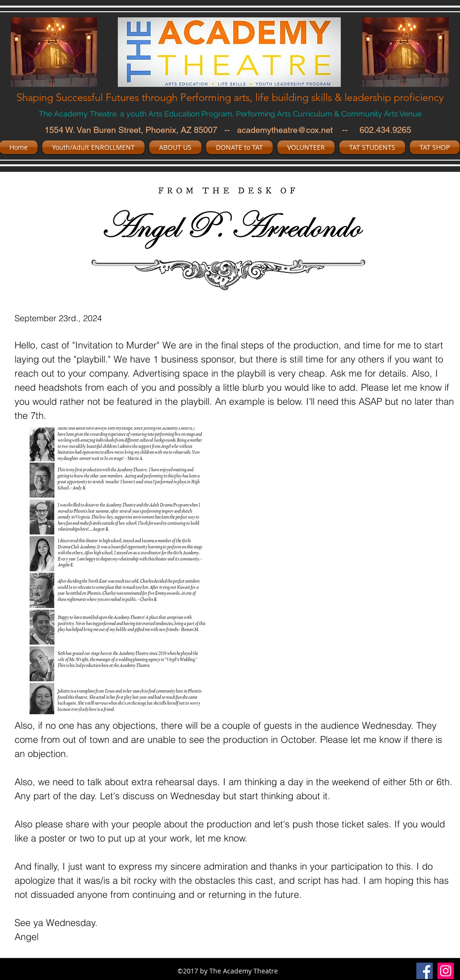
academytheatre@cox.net (285, 130)
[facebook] (425, 971)
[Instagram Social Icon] (446, 971)
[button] (93, 147)
